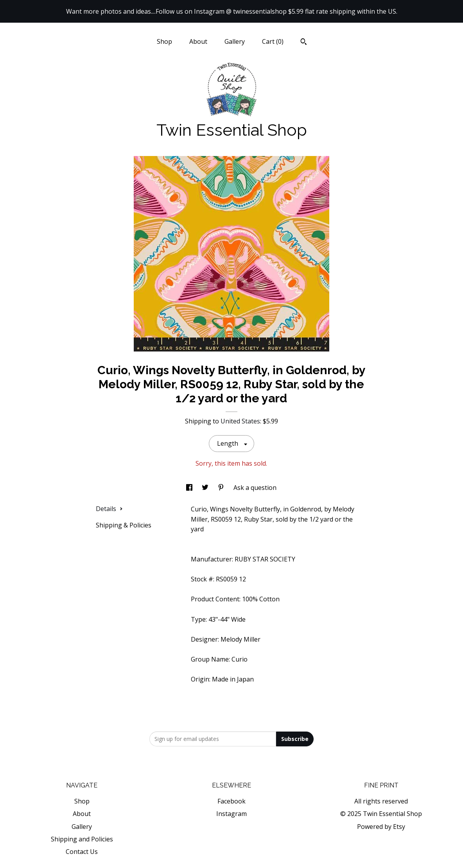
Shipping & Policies (124, 525)
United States (240, 421)
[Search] (304, 43)
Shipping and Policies (82, 839)
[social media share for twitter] (206, 488)
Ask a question (255, 488)
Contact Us (82, 852)
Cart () (273, 41)
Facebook (231, 801)
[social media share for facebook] (190, 488)
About (198, 41)
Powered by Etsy (381, 827)
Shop (164, 41)
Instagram (231, 814)
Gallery (235, 41)
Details (109, 509)
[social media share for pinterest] (222, 488)
